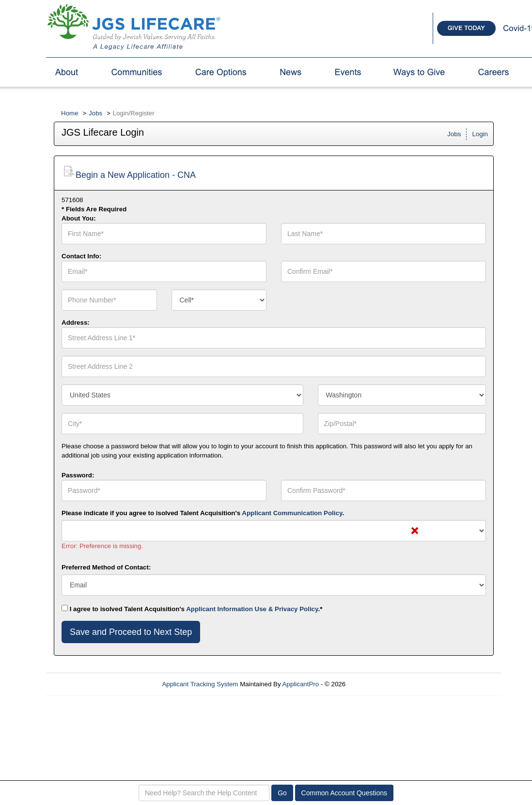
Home (70, 113)
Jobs (95, 113)
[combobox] (219, 300)
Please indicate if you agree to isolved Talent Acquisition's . (203, 513)
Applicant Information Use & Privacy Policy (252, 609)
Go (282, 793)
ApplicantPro (301, 684)
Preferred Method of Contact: (106, 567)
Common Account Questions (344, 793)
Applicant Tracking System (200, 684)
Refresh (374, 684)
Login (480, 134)
